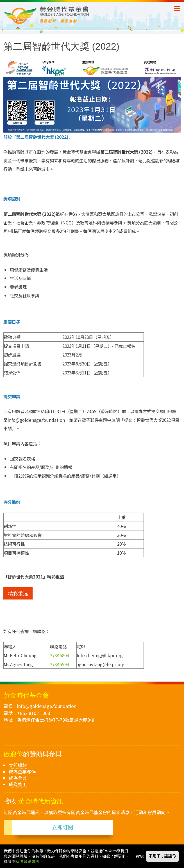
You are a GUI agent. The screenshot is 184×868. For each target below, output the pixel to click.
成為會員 (18, 778)
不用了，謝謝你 (162, 856)
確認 (140, 857)
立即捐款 (18, 765)
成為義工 (18, 784)
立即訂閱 (62, 827)
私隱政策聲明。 (29, 862)
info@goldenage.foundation (47, 706)
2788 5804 (59, 655)
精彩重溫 (18, 593)
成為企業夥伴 (22, 772)
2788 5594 (59, 664)
